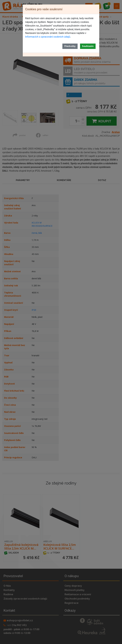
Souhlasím (88, 46)
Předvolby (70, 46)
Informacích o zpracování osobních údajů (48, 37)
